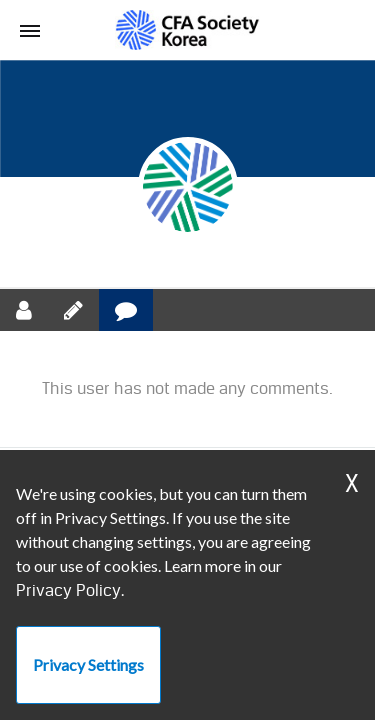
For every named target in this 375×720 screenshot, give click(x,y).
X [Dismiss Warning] (352, 483)
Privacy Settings (88, 664)
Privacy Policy (68, 590)
